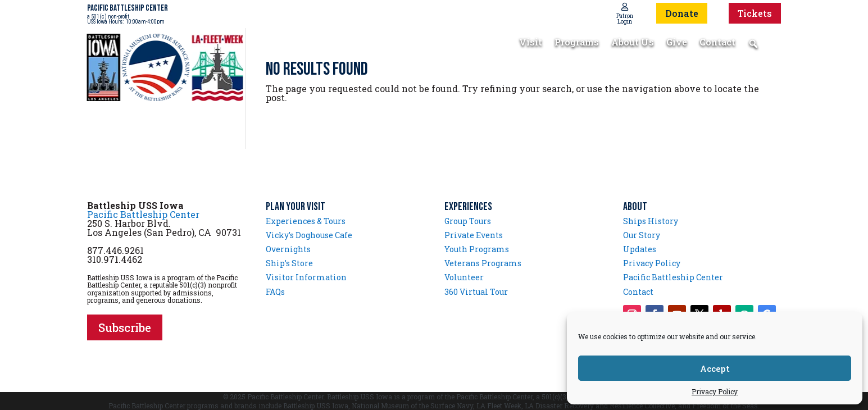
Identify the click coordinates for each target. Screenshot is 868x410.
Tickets (755, 13)
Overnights (288, 249)
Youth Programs (477, 249)
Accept (715, 368)
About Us (633, 43)
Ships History (651, 221)
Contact (717, 43)
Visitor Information (306, 277)
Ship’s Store (289, 263)
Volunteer (464, 277)
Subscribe (125, 327)
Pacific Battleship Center (143, 214)
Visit (531, 43)
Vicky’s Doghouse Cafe (309, 235)
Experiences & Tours (306, 221)
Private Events (474, 235)
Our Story (642, 235)
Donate (682, 13)
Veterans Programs (483, 263)
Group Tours (468, 221)
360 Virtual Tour (476, 292)
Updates (640, 249)
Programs (577, 43)
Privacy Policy (715, 391)
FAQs (275, 292)
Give (677, 43)
